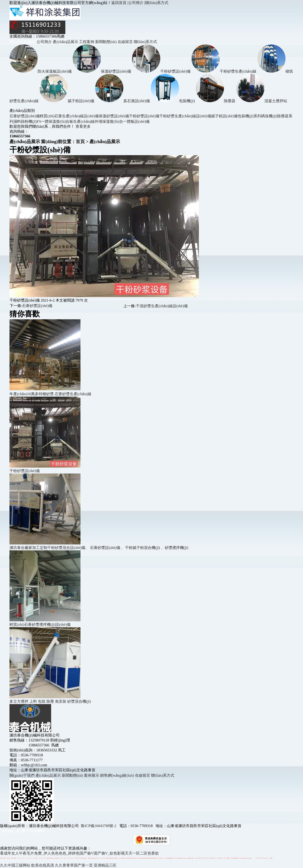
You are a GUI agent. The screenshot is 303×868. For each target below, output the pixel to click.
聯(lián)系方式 (157, 3)
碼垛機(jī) (269, 116)
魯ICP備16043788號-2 (98, 826)
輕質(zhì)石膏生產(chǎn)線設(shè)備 (69, 116)
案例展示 (92, 775)
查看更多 (83, 126)
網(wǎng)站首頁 (23, 42)
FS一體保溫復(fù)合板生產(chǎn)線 (66, 121)
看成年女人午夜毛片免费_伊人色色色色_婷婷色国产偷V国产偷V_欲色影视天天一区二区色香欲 (79, 853)
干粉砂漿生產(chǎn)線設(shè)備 (185, 116)
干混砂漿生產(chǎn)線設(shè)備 (162, 306)
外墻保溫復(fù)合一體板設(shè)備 (122, 121)
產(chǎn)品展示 (65, 42)
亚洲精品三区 (105, 865)
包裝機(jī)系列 (250, 116)
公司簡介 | (137, 3)
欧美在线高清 (43, 865)
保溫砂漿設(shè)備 (114, 116)
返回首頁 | (120, 3)
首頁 (80, 142)
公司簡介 (44, 42)
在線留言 (125, 42)
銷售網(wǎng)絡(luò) (117, 775)
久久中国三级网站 (15, 865)
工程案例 (87, 42)
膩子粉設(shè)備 (224, 116)
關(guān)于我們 (22, 775)
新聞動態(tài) (106, 42)
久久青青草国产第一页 (74, 865)
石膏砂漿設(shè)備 (25, 116)
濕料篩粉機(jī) (25, 121)
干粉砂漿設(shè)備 (144, 116)
